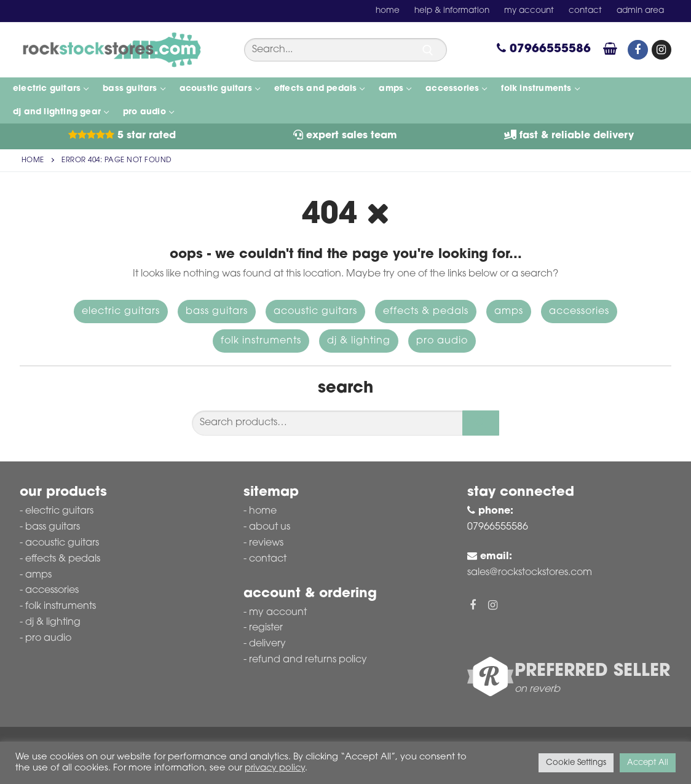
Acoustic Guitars (315, 312)
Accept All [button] (648, 763)
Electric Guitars (121, 312)
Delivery (267, 644)
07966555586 (544, 49)
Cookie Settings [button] (576, 763)
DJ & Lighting (359, 341)
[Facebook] (638, 50)
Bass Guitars (217, 312)
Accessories (579, 312)
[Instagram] (661, 50)
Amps (509, 312)
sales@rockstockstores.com (530, 573)
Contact (268, 559)
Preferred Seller (592, 672)
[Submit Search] (428, 50)
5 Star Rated (122, 136)
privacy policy (275, 768)
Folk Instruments (261, 341)
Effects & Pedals (426, 312)
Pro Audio (442, 341)
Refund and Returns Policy (308, 660)
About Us (270, 527)
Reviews (266, 543)
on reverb (537, 689)
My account (278, 613)
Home (33, 160)
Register (266, 628)
